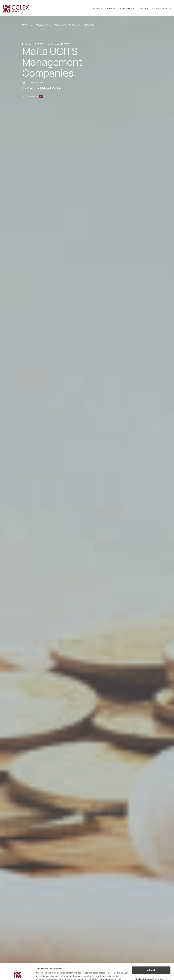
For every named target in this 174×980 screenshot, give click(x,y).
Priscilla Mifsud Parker (44, 88)
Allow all (151, 955)
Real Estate (129, 9)
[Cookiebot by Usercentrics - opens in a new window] (18, 975)
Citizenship (97, 9)
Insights (167, 9)
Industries (156, 9)
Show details (42, 975)
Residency (110, 9)
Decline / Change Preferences (151, 964)
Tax (119, 9)
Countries (144, 9)
